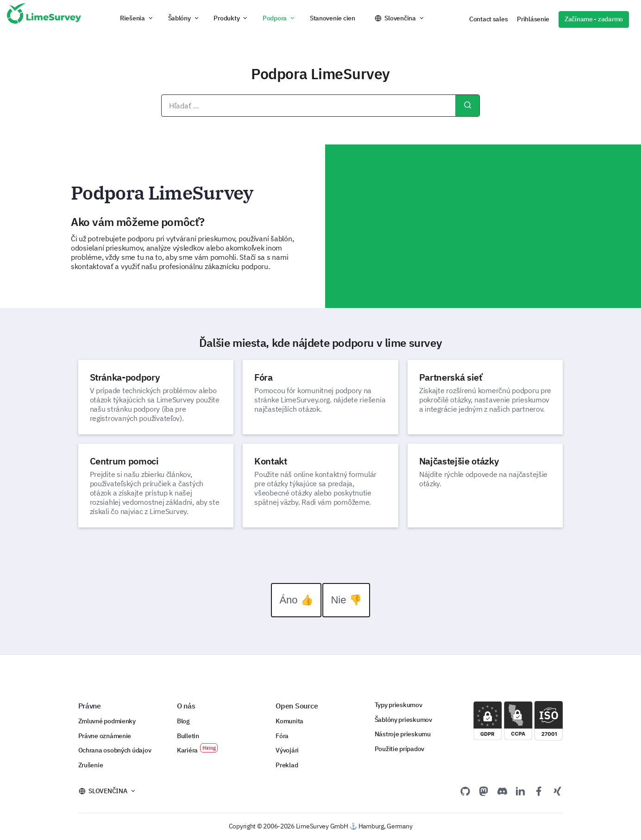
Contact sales (488, 19)
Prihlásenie (533, 19)
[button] (137, 18)
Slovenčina (400, 18)
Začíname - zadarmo (594, 19)
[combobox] (320, 106)
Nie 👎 (346, 600)
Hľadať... (467, 106)
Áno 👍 (296, 600)
